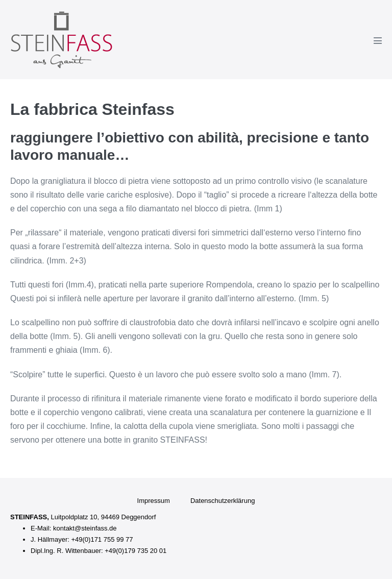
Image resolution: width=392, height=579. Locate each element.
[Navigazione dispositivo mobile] (378, 40)
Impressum (154, 501)
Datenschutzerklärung (223, 501)
